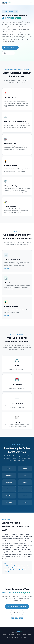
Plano (9, 469)
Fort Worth (9, 503)
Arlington (25, 496)
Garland (25, 482)
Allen (25, 475)
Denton (9, 489)
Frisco (25, 469)
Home (4, 635)
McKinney (9, 475)
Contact (29, 635)
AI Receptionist (11, 635)
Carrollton (9, 496)
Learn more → (7, 268)
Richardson (9, 482)
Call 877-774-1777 (10, 48)
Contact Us (8, 53)
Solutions (18, 635)
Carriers (24, 635)
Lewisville (25, 489)
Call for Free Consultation (17, 606)
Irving (25, 503)
